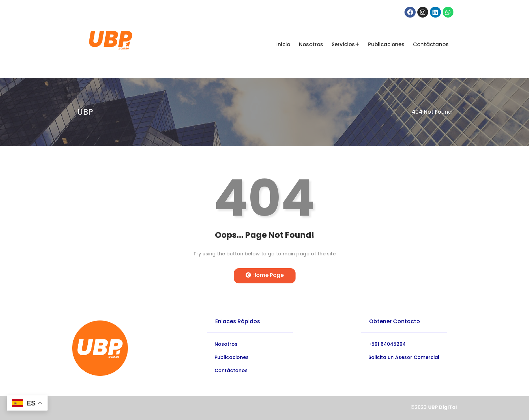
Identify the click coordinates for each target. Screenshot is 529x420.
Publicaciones (386, 44)
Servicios (345, 45)
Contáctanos (430, 44)
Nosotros (311, 44)
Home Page (265, 275)
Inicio (284, 44)
